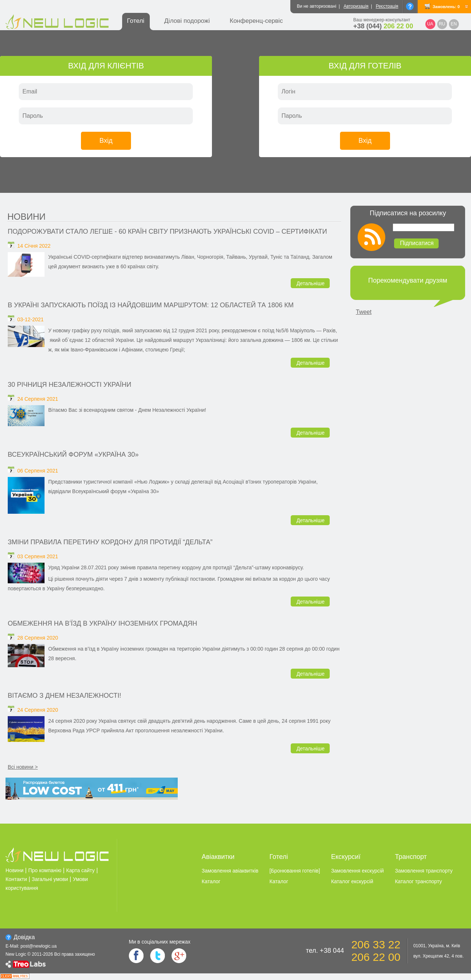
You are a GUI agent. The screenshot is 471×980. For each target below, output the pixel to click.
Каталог (211, 881)
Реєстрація (387, 6)
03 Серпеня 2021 (38, 556)
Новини (26, 217)
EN (454, 24)
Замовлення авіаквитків (230, 871)
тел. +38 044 (325, 951)
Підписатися (417, 243)
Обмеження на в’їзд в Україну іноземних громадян (102, 623)
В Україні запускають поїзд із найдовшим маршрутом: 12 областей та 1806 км (151, 305)
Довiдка (24, 937)
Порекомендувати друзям (408, 280)
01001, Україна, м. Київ (437, 946)
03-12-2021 (31, 319)
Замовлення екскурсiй (358, 871)
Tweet (364, 312)
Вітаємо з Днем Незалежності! (64, 696)
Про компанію (45, 870)
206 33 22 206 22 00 (376, 951)
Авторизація (356, 6)
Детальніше (311, 283)
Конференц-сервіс (256, 21)
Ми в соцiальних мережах (160, 942)
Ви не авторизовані (317, 6)
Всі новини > (23, 767)
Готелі (136, 21)
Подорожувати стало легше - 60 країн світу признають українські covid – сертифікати (167, 231)
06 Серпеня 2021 (38, 471)
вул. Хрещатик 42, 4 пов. (438, 956)
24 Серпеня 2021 (38, 399)
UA (430, 24)
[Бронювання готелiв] (295, 871)
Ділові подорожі (187, 21)
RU (442, 24)
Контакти (16, 879)
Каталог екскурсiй (352, 881)
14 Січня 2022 (34, 246)
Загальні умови (50, 879)
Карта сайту (81, 870)
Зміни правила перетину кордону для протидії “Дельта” (110, 542)
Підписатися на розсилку (408, 213)
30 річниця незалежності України (70, 385)
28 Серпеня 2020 (38, 638)
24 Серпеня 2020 (38, 710)
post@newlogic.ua (39, 946)
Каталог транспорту (418, 881)
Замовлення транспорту (424, 871)
